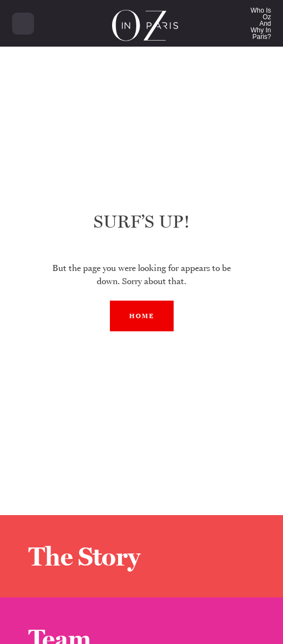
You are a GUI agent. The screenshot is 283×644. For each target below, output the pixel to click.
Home (142, 316)
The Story (84, 556)
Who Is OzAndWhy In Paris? (261, 24)
